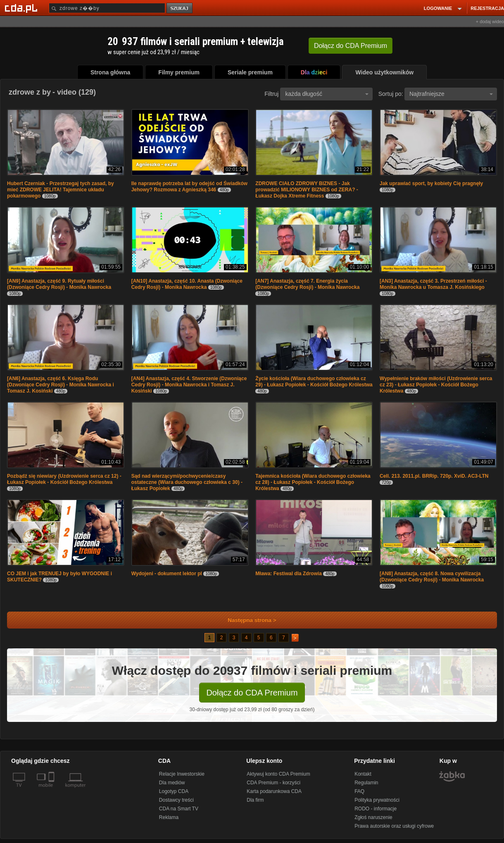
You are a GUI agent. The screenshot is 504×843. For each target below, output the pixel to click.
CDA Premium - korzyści (273, 783)
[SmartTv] (52, 790)
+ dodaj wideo (490, 21)
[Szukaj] (107, 8)
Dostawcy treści (176, 800)
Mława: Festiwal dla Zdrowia (289, 574)
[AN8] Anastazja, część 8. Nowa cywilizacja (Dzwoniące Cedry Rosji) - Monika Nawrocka (432, 577)
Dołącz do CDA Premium (252, 693)
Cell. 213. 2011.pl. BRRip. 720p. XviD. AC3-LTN (434, 476)
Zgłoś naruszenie (373, 817)
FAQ (359, 791)
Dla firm (255, 800)
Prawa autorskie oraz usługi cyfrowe (394, 826)
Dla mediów (172, 783)
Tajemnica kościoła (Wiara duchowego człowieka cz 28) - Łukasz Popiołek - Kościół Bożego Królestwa (313, 482)
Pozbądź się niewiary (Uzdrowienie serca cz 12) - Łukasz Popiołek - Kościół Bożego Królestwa (64, 479)
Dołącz (351, 46)
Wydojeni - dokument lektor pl (167, 574)
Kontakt (363, 774)
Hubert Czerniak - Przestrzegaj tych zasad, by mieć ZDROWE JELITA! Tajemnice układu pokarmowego (61, 190)
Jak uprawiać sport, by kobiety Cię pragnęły (431, 183)
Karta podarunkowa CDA (274, 791)
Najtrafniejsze (451, 94)
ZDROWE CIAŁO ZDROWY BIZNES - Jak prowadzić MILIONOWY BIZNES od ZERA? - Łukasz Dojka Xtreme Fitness (307, 190)
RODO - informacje (376, 809)
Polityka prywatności (377, 800)
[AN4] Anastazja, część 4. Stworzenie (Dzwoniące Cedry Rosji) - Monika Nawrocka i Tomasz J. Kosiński (189, 385)
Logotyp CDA (174, 791)
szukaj (180, 8)
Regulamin (366, 783)
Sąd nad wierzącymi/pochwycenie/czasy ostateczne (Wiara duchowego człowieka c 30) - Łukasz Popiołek (187, 482)
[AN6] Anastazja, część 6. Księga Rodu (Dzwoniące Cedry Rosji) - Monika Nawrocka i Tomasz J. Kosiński (61, 385)
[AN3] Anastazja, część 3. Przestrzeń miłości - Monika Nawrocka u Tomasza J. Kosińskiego (433, 284)
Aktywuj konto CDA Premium (278, 774)
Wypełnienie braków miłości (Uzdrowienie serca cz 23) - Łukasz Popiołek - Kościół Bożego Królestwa (436, 385)
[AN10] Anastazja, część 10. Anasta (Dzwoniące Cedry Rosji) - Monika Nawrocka (187, 284)
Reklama (169, 817)
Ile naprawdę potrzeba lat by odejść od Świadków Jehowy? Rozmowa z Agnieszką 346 (189, 187)
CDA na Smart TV (179, 809)
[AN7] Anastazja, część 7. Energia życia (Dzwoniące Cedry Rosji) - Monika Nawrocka (307, 284)
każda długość (327, 94)
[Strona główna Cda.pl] (22, 8)
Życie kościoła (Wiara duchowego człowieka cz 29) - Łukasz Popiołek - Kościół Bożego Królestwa (314, 382)
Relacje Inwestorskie (182, 774)
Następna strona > (246, 620)
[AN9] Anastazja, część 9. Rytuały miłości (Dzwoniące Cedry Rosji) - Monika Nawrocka (59, 284)
